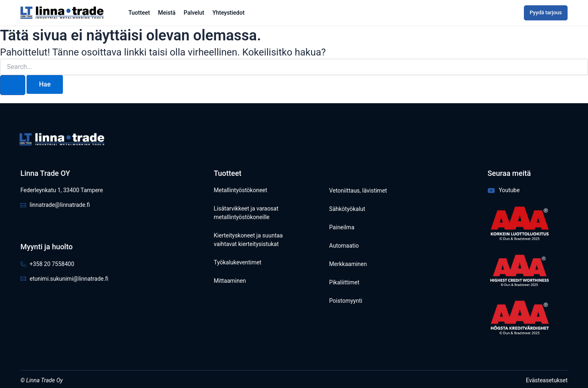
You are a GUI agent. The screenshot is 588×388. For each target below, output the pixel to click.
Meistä (167, 13)
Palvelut (194, 13)
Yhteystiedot (228, 13)
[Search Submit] (13, 85)
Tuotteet (139, 13)
